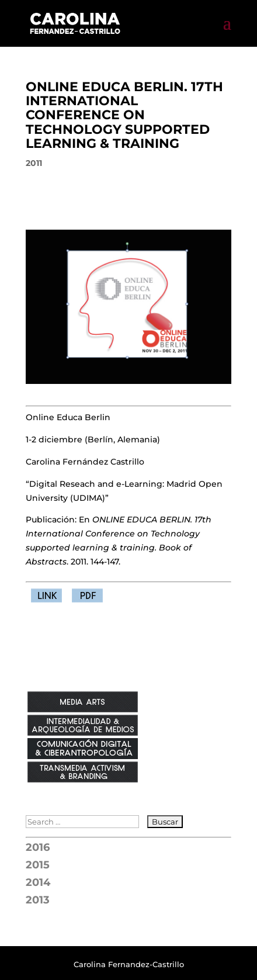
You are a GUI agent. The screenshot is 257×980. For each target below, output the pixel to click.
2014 (38, 882)
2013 (38, 900)
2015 (38, 865)
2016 (38, 847)
